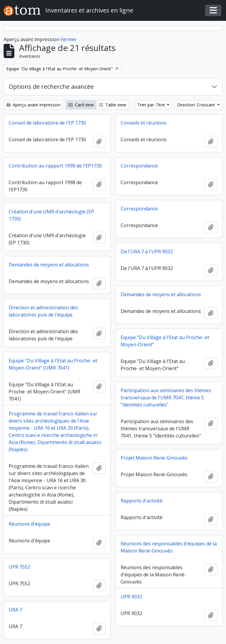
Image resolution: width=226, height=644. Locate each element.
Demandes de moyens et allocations (49, 265)
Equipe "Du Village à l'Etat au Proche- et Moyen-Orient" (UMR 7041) (53, 364)
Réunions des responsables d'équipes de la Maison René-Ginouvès (169, 547)
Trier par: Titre (152, 105)
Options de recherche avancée (51, 87)
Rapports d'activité (142, 501)
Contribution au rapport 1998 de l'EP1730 (55, 166)
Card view (81, 105)
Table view (112, 105)
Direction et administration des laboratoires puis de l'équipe (43, 311)
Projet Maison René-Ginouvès (154, 458)
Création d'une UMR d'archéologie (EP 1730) (51, 215)
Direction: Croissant (197, 105)
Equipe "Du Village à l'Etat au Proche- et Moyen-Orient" (165, 341)
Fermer (69, 39)
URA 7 (15, 610)
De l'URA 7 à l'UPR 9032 (147, 252)
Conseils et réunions (144, 123)
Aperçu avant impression (33, 105)
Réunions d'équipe (29, 524)
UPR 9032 (131, 597)
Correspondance (139, 166)
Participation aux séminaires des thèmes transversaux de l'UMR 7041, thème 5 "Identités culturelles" (166, 398)
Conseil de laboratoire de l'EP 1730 (47, 123)
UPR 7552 (19, 567)
